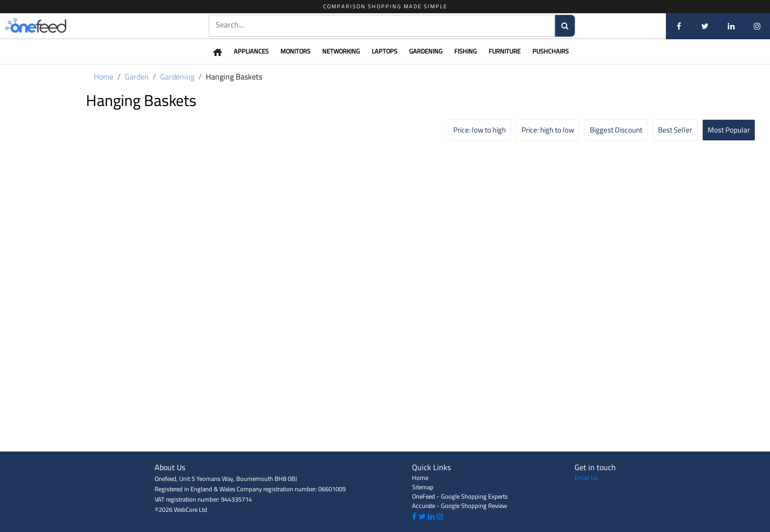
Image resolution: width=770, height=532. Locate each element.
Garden (137, 77)
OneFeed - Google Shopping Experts (460, 496)
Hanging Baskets (234, 77)
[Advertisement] (385, 429)
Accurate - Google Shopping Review (460, 505)
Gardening (426, 51)
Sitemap (423, 487)
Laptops (385, 51)
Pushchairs (550, 51)
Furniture (505, 51)
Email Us (586, 478)
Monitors (295, 51)
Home (104, 77)
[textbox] (382, 25)
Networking (341, 51)
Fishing (466, 51)
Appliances (251, 51)
